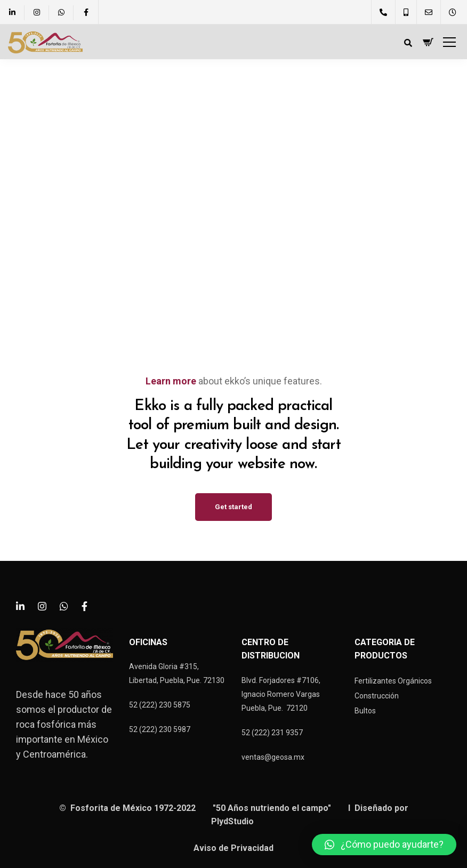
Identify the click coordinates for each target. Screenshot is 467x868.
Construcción (377, 696)
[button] (384, 845)
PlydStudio (233, 821)
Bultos (365, 711)
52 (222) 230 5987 (160, 729)
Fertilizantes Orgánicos (393, 681)
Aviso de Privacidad (233, 848)
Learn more (171, 381)
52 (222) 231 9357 (272, 733)
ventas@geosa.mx (273, 757)
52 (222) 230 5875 (160, 705)
